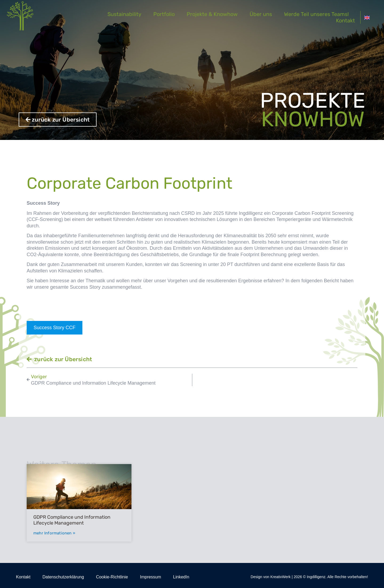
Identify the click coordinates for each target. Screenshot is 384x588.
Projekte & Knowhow (217, 14)
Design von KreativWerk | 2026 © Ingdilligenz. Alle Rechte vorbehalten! (309, 577)
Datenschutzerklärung (63, 577)
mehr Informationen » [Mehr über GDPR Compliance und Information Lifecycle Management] (54, 533)
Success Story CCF (55, 328)
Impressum (151, 577)
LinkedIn (181, 577)
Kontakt (350, 21)
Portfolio (169, 14)
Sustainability (129, 14)
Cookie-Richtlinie (112, 577)
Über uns (266, 14)
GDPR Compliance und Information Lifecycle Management (72, 520)
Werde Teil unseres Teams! (321, 14)
